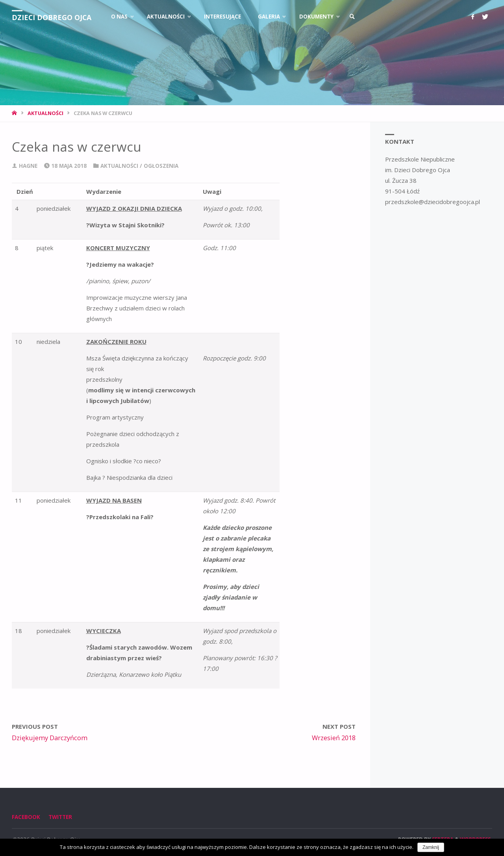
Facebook (26, 817)
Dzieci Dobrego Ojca (52, 17)
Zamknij (431, 847)
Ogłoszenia (161, 166)
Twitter (60, 817)
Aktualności (45, 113)
